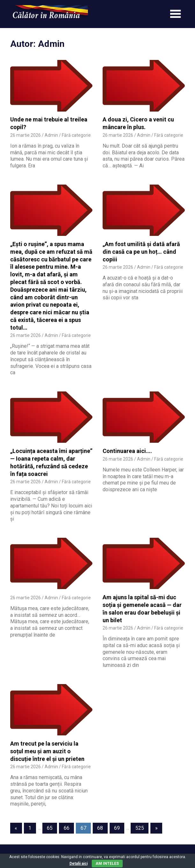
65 (50, 828)
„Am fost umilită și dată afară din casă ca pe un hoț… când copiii (141, 252)
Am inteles (107, 864)
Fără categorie (76, 135)
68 (100, 828)
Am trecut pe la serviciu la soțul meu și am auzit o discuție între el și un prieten (47, 751)
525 (140, 828)
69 (117, 828)
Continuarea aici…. (127, 451)
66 (67, 828)
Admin (51, 135)
